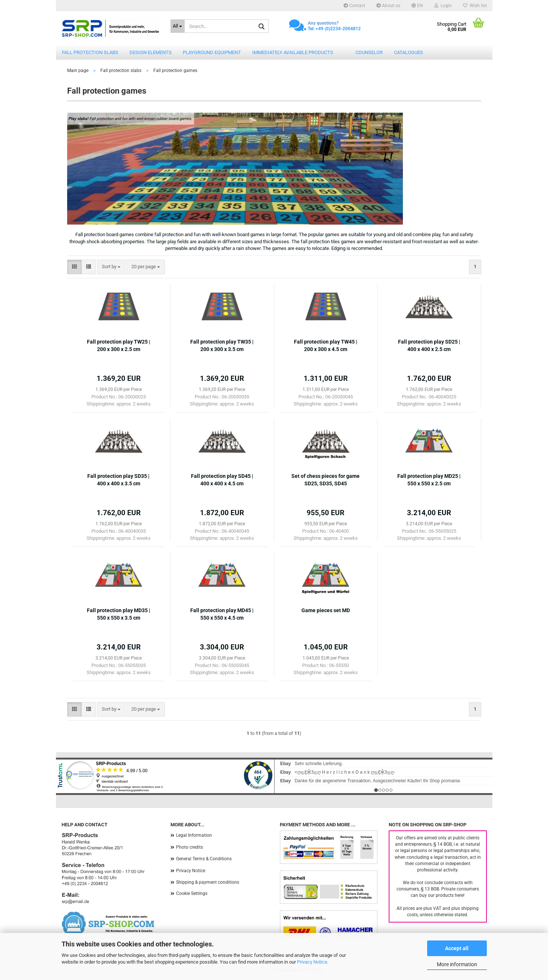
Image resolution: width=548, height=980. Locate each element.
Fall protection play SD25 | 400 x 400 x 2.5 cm (429, 345)
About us (388, 6)
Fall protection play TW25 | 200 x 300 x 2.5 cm (119, 345)
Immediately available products (293, 52)
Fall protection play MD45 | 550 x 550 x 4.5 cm (222, 614)
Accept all (457, 948)
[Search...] (178, 26)
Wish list (475, 6)
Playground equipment (212, 52)
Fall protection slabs (90, 52)
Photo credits (190, 847)
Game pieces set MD (326, 610)
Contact (354, 6)
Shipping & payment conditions (208, 882)
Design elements (151, 52)
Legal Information (194, 835)
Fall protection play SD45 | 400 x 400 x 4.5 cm (222, 480)
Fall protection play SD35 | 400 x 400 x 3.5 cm (118, 480)
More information (457, 964)
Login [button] (443, 6)
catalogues (408, 52)
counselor (369, 52)
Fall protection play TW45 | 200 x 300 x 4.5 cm (326, 345)
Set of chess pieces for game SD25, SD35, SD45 (325, 480)
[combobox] (111, 267)
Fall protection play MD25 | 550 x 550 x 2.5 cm (429, 480)
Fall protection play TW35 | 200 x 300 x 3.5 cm (222, 345)
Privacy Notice (312, 962)
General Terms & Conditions (204, 859)
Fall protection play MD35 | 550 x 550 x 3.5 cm (119, 614)
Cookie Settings (192, 893)
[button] (417, 6)
